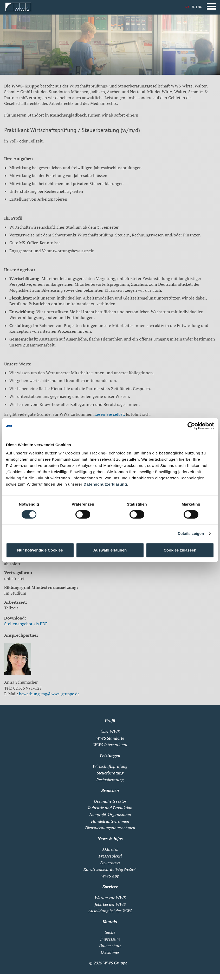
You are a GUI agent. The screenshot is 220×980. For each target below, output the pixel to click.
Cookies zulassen (180, 550)
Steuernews (110, 863)
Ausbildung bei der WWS (110, 911)
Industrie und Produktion (110, 808)
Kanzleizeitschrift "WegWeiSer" (110, 869)
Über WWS (110, 731)
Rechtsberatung (110, 780)
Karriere (110, 887)
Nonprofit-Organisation (110, 814)
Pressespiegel (110, 856)
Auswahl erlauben (110, 550)
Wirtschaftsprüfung (110, 766)
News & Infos (110, 839)
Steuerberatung (110, 773)
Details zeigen (191, 533)
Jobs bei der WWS (110, 904)
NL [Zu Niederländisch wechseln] (200, 7)
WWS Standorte (110, 738)
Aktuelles (110, 849)
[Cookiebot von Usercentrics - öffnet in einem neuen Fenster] (191, 426)
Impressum (110, 939)
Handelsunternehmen (110, 821)
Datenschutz (110, 945)
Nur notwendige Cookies (40, 550)
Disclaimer (110, 952)
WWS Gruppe (115, 963)
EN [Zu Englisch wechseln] (193, 7)
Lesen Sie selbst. (110, 414)
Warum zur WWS (110, 897)
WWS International (110, 745)
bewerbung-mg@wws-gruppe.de (49, 694)
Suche (110, 932)
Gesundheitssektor (110, 801)
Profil (110, 720)
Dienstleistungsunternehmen (110, 828)
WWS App (110, 876)
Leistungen (110, 756)
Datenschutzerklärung (105, 484)
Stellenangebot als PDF (26, 624)
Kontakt (110, 922)
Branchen (110, 790)
